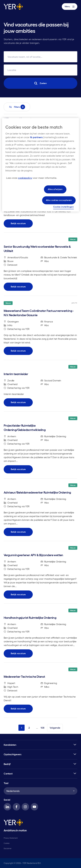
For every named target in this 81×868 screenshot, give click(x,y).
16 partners (36, 137)
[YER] (13, 823)
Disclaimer (8, 848)
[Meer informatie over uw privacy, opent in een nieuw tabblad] (32, 178)
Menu (70, 7)
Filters (17, 107)
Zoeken (40, 83)
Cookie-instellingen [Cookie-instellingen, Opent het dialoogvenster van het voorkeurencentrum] (63, 207)
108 (42, 728)
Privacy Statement (11, 838)
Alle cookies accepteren (59, 200)
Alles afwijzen (55, 189)
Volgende (55, 728)
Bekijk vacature (18, 223)
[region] (40, 165)
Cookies (7, 843)
